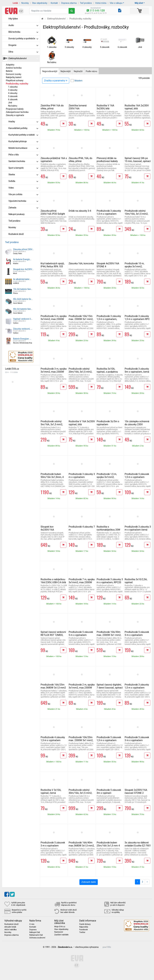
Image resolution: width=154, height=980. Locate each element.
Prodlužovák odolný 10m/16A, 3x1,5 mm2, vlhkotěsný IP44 (136, 214)
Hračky (23, 122)
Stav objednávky (40, 3)
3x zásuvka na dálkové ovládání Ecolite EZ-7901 (138, 844)
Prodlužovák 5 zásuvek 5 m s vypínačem (81, 634)
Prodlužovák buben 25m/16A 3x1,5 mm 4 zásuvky (108, 846)
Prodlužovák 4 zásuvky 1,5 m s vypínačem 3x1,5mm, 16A (53, 740)
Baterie (9, 71)
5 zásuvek (13, 96)
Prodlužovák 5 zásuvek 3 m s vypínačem (137, 739)
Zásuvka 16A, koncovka (81, 263)
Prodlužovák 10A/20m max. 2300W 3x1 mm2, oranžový (81, 740)
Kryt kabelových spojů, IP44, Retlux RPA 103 (52, 265)
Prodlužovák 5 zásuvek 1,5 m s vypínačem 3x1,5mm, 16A (109, 740)
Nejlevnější (65, 71)
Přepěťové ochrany (15, 80)
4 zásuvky (13, 93)
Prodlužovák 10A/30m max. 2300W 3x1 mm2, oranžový (109, 635)
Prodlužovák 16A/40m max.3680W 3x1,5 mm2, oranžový (81, 846)
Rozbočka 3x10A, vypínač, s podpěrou (107, 370)
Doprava (33, 930)
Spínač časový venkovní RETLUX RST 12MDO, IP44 (53, 635)
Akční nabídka (10, 930)
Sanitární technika (23, 161)
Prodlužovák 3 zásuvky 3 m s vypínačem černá (138, 528)
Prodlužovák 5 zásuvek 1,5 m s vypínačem (137, 476)
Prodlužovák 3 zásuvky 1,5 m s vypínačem (109, 212)
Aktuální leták (10, 927)
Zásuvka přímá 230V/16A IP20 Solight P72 (53, 214)
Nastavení (59, 932)
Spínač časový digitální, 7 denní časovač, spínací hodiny (110, 688)
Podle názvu (91, 71)
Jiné (10, 103)
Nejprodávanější (50, 71)
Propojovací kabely (15, 109)
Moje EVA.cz (60, 927)
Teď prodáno (86, 3)
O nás (32, 924)
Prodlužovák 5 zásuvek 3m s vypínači (109, 791)
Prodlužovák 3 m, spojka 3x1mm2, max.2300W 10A (54, 372)
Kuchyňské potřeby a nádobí (23, 135)
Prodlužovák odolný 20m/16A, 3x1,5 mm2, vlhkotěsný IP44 (80, 372)
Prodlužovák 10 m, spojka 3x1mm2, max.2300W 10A (135, 266)
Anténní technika (14, 68)
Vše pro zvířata (23, 194)
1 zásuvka (13, 87)
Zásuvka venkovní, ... (23, 329)
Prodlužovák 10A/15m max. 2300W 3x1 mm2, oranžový (81, 319)
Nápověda (84, 927)
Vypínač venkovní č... (23, 319)
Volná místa (101, 3)
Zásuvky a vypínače (15, 115)
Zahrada (23, 208)
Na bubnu (13, 106)
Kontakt (54, 3)
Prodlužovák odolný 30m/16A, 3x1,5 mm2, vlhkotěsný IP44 (80, 793)
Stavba (23, 174)
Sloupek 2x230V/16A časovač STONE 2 (136, 791)
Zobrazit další (89, 882)
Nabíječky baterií (14, 77)
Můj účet (139, 3)
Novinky (25, 3)
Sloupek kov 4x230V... (23, 269)
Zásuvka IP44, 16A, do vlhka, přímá (80, 160)
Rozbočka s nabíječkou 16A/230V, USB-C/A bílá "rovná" (53, 582)
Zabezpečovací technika (17, 112)
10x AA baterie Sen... (23, 289)
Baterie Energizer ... (22, 339)
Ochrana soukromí (37, 938)
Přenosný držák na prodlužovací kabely (107, 160)
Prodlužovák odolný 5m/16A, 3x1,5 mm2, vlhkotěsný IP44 (52, 424)
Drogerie (23, 45)
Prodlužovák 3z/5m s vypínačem (108, 423)
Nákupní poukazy (16, 214)
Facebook (83, 930)
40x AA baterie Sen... (23, 309)
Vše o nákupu (116, 3)
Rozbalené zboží (16, 234)
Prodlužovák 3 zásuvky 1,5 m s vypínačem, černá (109, 319)
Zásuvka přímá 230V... (23, 249)
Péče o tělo (23, 155)
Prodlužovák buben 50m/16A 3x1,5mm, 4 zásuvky (52, 477)
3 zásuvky (13, 90)
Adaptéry (10, 65)
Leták (15, 3)
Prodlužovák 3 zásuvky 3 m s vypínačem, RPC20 (110, 581)
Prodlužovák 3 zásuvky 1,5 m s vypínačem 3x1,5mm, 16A (137, 688)
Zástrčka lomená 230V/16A (78, 107)
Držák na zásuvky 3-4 (80, 211)
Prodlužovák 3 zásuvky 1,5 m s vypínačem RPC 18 (137, 319)
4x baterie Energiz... (22, 259)
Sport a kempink (23, 168)
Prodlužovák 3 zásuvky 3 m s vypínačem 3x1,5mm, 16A (82, 477)
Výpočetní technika (23, 201)
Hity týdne (13, 19)
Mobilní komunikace (23, 148)
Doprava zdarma (69, 3)
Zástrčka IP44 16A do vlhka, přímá (52, 107)
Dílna (23, 52)
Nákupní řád (35, 932)
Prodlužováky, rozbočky (17, 84)
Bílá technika (23, 32)
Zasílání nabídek (61, 935)
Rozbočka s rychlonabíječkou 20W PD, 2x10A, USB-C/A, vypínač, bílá (109, 531)
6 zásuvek (13, 99)
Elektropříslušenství (23, 58)
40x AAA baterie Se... (23, 299)
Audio (23, 25)
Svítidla (23, 181)
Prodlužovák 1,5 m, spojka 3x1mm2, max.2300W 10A (107, 477)
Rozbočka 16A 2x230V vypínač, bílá (137, 107)
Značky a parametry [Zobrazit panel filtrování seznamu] (56, 81)
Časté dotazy (85, 924)
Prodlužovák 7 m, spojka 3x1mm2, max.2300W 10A (82, 582)
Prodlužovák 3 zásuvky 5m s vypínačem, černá (137, 370)
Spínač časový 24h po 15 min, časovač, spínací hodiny (138, 161)
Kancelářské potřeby (23, 128)
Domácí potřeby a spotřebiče (23, 39)
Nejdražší (78, 71)
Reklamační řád (36, 935)
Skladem (78, 81)
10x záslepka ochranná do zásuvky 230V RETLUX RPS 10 (137, 424)
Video (23, 188)
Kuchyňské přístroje (23, 141)
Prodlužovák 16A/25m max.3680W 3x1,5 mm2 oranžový (53, 688)
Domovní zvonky (14, 74)
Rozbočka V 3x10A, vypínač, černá (51, 791)
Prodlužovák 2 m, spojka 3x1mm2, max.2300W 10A (82, 688)
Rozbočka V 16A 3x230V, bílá (105, 107)
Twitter (82, 932)
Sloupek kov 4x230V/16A (47, 528)
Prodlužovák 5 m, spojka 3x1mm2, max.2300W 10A (54, 319)
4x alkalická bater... (22, 279)
